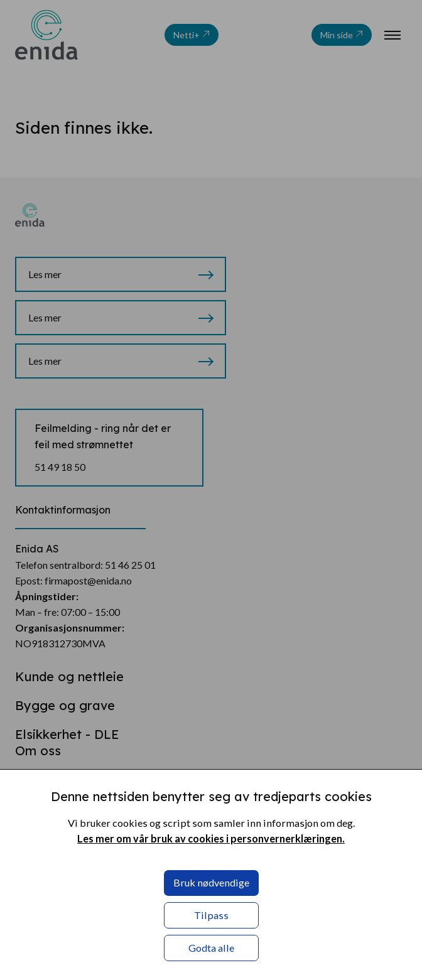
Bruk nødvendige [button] (211, 882)
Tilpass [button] (211, 915)
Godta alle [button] (211, 948)
